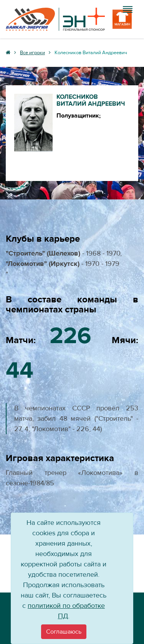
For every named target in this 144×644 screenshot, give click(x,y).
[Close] (64, 632)
